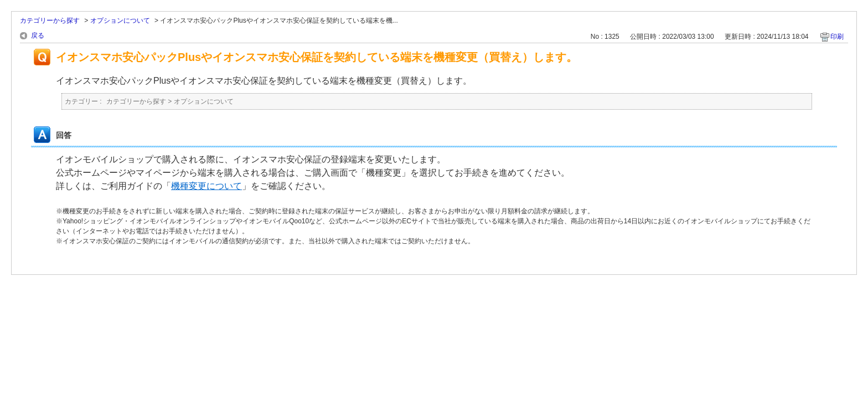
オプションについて (120, 21)
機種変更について (206, 186)
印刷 (837, 37)
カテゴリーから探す (50, 21)
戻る (38, 35)
